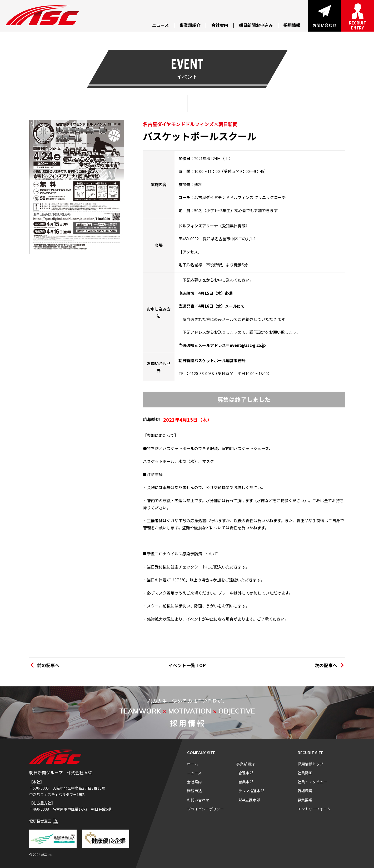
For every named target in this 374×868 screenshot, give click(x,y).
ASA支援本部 (249, 800)
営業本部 (246, 782)
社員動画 (305, 773)
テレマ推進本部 (251, 791)
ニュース (194, 773)
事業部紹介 (246, 764)
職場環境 (305, 791)
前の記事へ (48, 665)
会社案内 (195, 782)
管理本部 (246, 773)
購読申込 (195, 791)
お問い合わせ (198, 800)
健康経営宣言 (44, 821)
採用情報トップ (311, 764)
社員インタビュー (312, 782)
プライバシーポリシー (206, 809)
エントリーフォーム (314, 809)
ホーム (193, 764)
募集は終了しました (244, 399)
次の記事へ (326, 665)
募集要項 (305, 800)
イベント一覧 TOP (187, 665)
